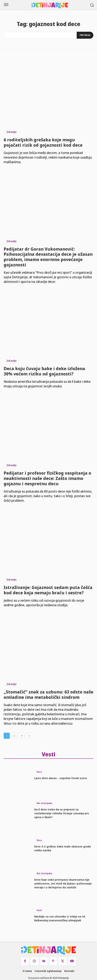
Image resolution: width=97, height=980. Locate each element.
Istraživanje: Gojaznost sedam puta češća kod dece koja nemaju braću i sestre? (48, 590)
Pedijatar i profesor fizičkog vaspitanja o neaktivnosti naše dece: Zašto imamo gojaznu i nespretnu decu (47, 478)
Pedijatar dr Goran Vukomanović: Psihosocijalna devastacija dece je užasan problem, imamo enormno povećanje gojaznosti (48, 257)
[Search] (85, 35)
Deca (39, 772)
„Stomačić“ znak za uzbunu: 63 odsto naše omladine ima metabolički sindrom (48, 694)
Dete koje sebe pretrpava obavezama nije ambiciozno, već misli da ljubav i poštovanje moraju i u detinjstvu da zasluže (63, 883)
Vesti (39, 910)
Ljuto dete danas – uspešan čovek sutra (60, 778)
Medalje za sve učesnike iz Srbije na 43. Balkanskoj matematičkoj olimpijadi (60, 918)
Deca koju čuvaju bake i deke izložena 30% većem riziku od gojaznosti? (44, 371)
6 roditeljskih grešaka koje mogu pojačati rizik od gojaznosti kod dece (43, 142)
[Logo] (50, 5)
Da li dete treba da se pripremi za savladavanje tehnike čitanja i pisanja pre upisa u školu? (62, 813)
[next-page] (29, 736)
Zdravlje (11, 132)
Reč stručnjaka (44, 803)
